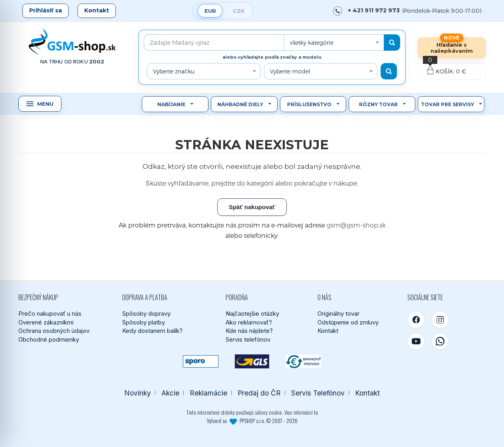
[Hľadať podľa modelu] (389, 71)
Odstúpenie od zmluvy (348, 322)
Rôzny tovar (378, 104)
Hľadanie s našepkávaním (452, 48)
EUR (210, 11)
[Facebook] (416, 320)
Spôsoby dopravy (146, 313)
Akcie (170, 393)
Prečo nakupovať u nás (50, 313)
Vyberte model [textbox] (290, 71)
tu (316, 412)
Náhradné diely (240, 104)
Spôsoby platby (144, 322)
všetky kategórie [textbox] (312, 43)
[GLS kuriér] (252, 361)
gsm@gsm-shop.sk (356, 225)
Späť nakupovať (252, 207)
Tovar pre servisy (447, 104)
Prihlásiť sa (46, 10)
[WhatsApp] (440, 341)
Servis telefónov (248, 339)
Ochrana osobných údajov (54, 331)
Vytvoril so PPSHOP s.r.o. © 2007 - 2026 (252, 421)
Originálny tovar (338, 313)
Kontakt (97, 10)
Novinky (138, 393)
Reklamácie (208, 393)
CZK (239, 11)
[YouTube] (416, 341)
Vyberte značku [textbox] (174, 71)
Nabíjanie (171, 104)
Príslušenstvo (309, 104)
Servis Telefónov (318, 393)
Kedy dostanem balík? (152, 331)
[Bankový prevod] (303, 361)
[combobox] (334, 43)
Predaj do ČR (259, 393)
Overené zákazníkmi (46, 322)
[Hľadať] (392, 43)
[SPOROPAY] (201, 361)
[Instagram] (440, 320)
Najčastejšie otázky (252, 313)
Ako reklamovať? (249, 322)
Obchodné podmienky (49, 339)
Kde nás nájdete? (249, 331)
